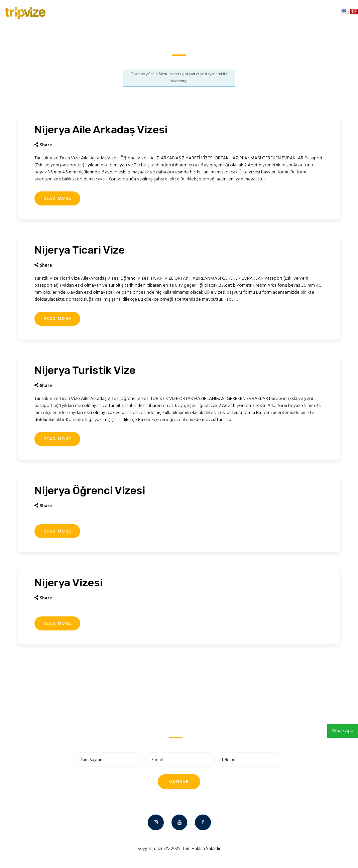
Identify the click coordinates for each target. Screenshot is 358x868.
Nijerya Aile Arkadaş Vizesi (101, 130)
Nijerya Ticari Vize (80, 251)
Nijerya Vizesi (69, 586)
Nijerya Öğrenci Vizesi (90, 493)
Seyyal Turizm (151, 853)
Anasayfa (168, 63)
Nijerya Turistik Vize (85, 372)
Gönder (179, 786)
